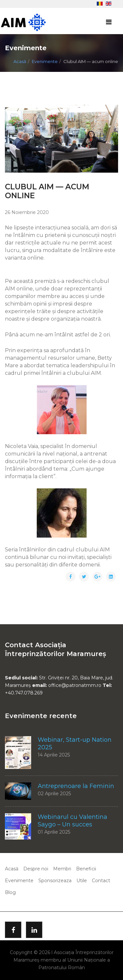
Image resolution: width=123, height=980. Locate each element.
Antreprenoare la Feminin (76, 786)
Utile (82, 881)
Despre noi (36, 869)
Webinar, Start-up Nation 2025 (75, 744)
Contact (101, 881)
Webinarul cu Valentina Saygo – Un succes (72, 821)
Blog (10, 892)
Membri (62, 869)
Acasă (20, 61)
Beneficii (86, 869)
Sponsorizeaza (55, 881)
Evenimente (45, 61)
